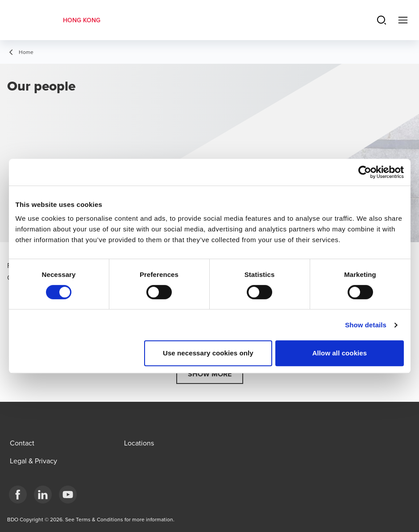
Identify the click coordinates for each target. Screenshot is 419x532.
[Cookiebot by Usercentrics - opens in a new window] (365, 172)
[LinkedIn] (43, 495)
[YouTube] (68, 495)
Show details (366, 325)
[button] (210, 374)
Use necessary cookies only (208, 353)
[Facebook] (18, 495)
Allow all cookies (340, 353)
